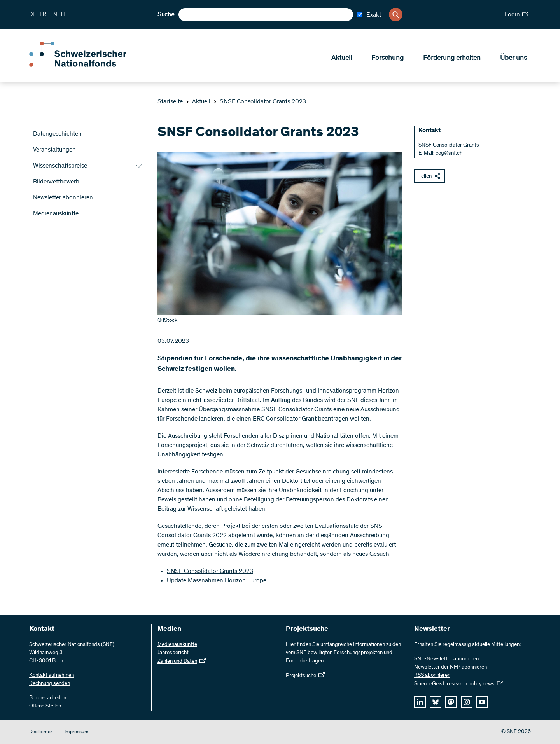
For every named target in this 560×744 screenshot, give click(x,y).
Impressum (77, 732)
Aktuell (342, 59)
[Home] (86, 65)
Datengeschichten (57, 134)
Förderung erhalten (452, 59)
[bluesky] (436, 702)
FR (43, 15)
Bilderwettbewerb (56, 182)
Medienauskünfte (56, 214)
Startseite (170, 102)
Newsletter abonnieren (63, 198)
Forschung (388, 59)
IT (63, 15)
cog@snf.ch (449, 154)
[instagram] (467, 702)
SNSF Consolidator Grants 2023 (260, 102)
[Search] (396, 15)
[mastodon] (451, 702)
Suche (166, 15)
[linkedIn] (420, 702)
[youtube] (482, 702)
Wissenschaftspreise (60, 166)
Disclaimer (41, 732)
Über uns (514, 59)
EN (54, 15)
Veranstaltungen (54, 150)
